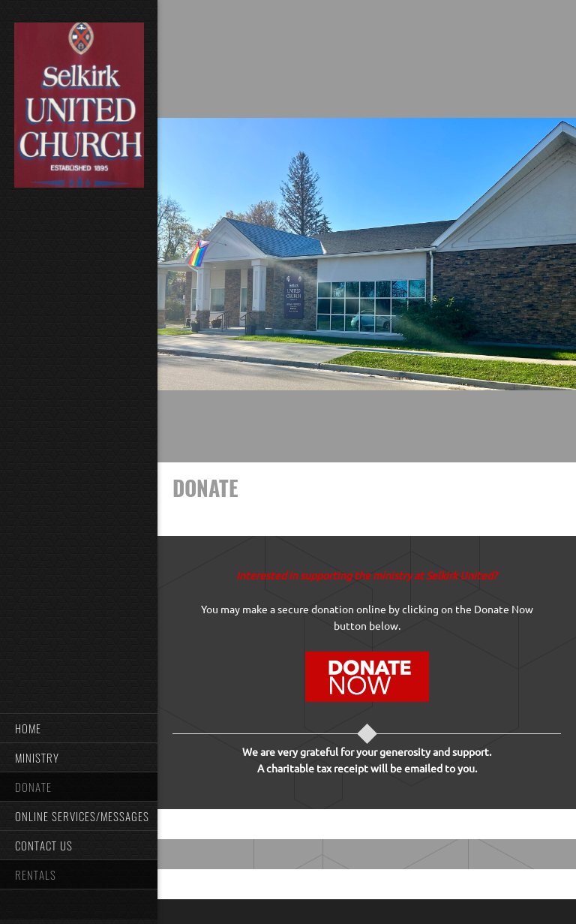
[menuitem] (79, 728)
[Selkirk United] (79, 106)
